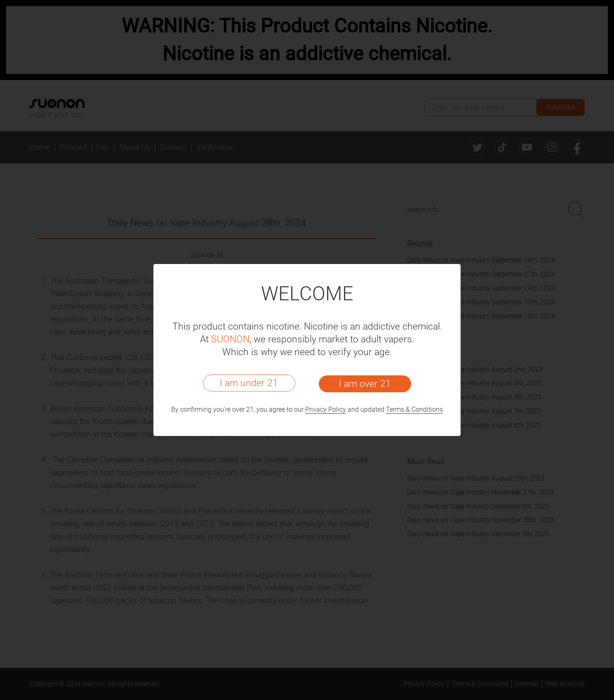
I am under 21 (249, 383)
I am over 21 (365, 384)
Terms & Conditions (414, 410)
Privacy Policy (326, 410)
